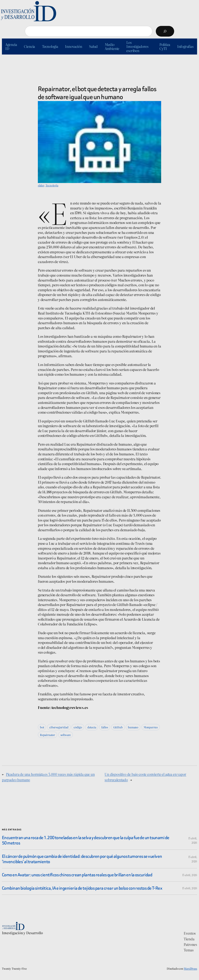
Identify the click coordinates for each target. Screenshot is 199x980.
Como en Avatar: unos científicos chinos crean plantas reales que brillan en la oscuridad (77, 875)
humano (133, 727)
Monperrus (151, 727)
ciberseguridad (59, 727)
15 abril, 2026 (190, 875)
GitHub (118, 727)
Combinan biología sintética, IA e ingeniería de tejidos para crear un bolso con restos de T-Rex (82, 888)
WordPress (190, 968)
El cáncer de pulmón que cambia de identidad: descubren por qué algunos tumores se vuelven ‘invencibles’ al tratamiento (82, 859)
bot (42, 727)
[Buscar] (165, 31)
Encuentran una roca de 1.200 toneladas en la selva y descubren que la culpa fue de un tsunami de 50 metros (86, 840)
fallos (105, 727)
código (78, 727)
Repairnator (48, 735)
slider (41, 185)
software (66, 735)
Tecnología (52, 185)
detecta (92, 727)
